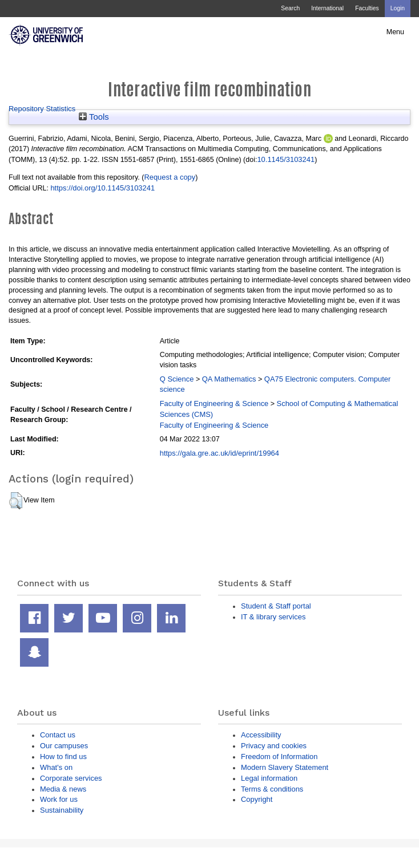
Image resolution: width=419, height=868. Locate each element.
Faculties (367, 8)
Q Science (177, 379)
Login (398, 8)
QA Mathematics (229, 379)
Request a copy (170, 177)
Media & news (63, 789)
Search (290, 8)
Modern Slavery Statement (285, 767)
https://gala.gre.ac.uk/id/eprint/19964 (219, 453)
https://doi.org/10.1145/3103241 (102, 188)
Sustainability (62, 810)
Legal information (269, 778)
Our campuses (64, 746)
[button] (16, 501)
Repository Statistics (42, 109)
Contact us (58, 735)
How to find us (63, 757)
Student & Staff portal (276, 606)
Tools (94, 117)
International (327, 8)
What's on (56, 767)
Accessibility (261, 735)
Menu (395, 32)
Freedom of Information (279, 757)
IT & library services (273, 617)
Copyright (257, 799)
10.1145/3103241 (286, 159)
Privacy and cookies (274, 746)
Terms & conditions (272, 789)
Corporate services (71, 778)
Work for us (59, 799)
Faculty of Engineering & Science (214, 403)
